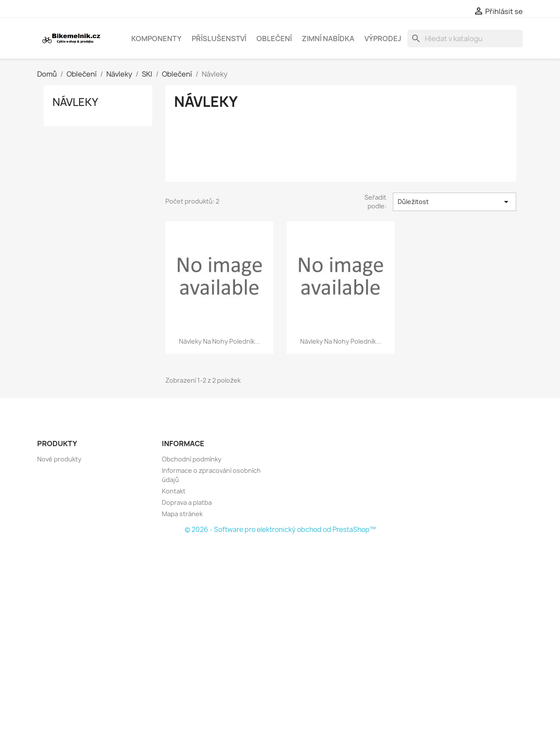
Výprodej (383, 39)
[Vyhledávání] (465, 39)
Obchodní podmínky (192, 459)
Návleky (75, 102)
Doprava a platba (187, 502)
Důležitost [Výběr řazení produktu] (455, 202)
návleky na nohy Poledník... (219, 341)
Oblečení (274, 39)
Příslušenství (219, 39)
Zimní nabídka (328, 39)
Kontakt (174, 491)
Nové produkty (59, 459)
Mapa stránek (182, 514)
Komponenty (156, 39)
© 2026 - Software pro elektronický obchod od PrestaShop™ (280, 530)
